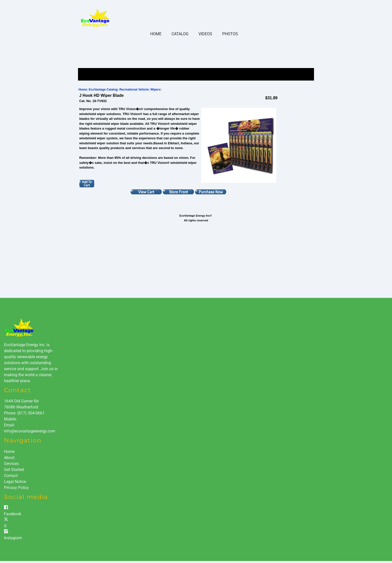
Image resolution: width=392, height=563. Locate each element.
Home (156, 34)
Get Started (14, 470)
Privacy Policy (16, 488)
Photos (230, 34)
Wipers (155, 90)
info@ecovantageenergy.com (30, 431)
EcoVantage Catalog (103, 90)
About (9, 458)
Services (11, 464)
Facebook (13, 514)
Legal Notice (15, 482)
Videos (205, 34)
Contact (11, 476)
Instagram (13, 538)
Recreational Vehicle (134, 90)
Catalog (180, 34)
